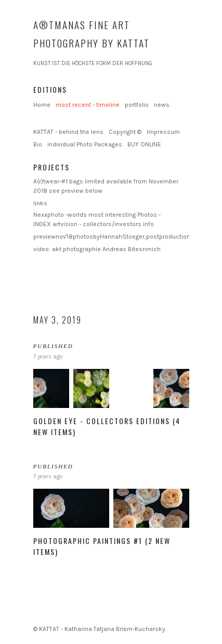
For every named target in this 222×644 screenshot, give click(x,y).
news (162, 105)
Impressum (163, 132)
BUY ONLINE (144, 144)
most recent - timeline (88, 105)
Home (42, 105)
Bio (38, 144)
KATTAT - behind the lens (68, 132)
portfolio (137, 105)
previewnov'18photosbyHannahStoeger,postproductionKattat (120, 237)
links (40, 203)
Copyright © (125, 132)
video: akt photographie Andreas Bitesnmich (97, 249)
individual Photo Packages (85, 144)
